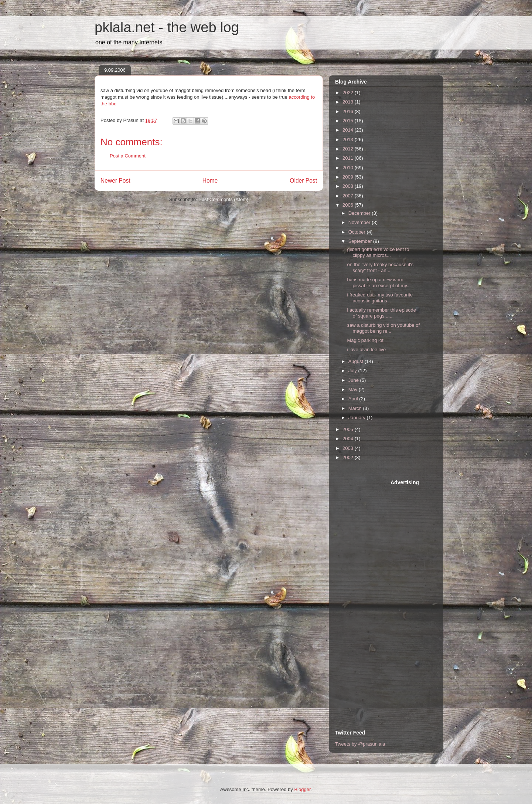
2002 (349, 457)
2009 (349, 177)
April (354, 399)
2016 (349, 111)
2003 (349, 448)
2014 (349, 130)
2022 (349, 93)
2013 (349, 140)
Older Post (303, 181)
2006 (349, 205)
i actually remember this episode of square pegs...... (381, 313)
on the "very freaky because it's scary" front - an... (380, 267)
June (354, 380)
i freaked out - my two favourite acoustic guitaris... (380, 298)
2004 (349, 439)
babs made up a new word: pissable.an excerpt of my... (379, 283)
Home (210, 181)
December (360, 213)
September (361, 241)
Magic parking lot (365, 340)
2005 (349, 429)
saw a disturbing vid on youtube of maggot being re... (383, 328)
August (357, 361)
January (358, 418)
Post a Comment (128, 156)
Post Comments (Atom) (223, 199)
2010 (349, 168)
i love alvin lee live (366, 350)
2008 (349, 186)
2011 (349, 158)
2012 (349, 149)
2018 (349, 102)
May (354, 389)
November (360, 222)
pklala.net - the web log (167, 27)
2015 (349, 121)
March (356, 408)
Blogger (302, 789)
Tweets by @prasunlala (360, 744)
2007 (349, 196)
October (358, 232)
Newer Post (115, 181)
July (353, 371)
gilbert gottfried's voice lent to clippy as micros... (378, 252)
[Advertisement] (365, 590)
